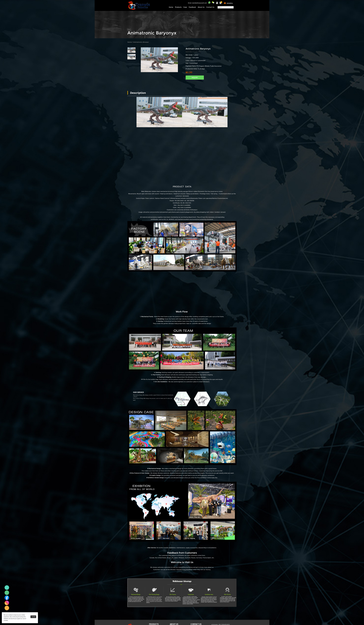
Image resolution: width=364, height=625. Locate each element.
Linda (7, 588)
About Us (201, 7)
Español (230, 3)
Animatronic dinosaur (141, 42)
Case (185, 7)
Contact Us (210, 7)
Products (178, 7)
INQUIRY (195, 78)
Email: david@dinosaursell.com (197, 3)
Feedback (192, 7)
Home (171, 7)
